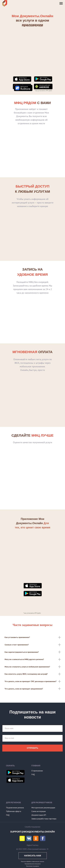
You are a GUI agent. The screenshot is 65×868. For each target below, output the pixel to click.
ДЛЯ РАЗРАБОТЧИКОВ (42, 803)
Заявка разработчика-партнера (44, 819)
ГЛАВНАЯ (36, 766)
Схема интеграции (39, 811)
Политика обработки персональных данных (32, 861)
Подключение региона (15, 808)
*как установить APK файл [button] (43, 91)
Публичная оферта (14, 811)
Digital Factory (32, 845)
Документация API (39, 815)
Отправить (32, 748)
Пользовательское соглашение (33, 864)
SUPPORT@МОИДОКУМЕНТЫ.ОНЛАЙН (32, 832)
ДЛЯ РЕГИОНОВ (13, 803)
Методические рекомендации (43, 808)
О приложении (37, 771)
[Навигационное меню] (61, 3)
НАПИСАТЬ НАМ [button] (33, 856)
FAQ (33, 774)
